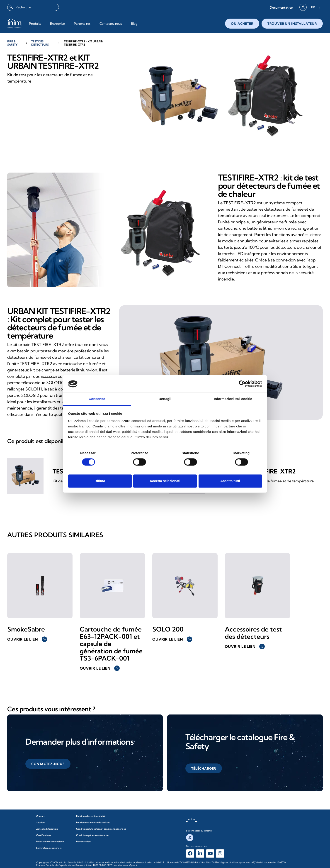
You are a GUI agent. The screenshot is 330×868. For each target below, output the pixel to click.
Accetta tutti (230, 481)
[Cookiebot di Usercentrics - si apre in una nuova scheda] (242, 384)
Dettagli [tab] (165, 399)
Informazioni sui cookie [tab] (233, 399)
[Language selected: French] (316, 7)
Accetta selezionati (165, 481)
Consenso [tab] (97, 399)
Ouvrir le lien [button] (27, 639)
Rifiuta (100, 481)
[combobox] (33, 7)
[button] (281, 7)
